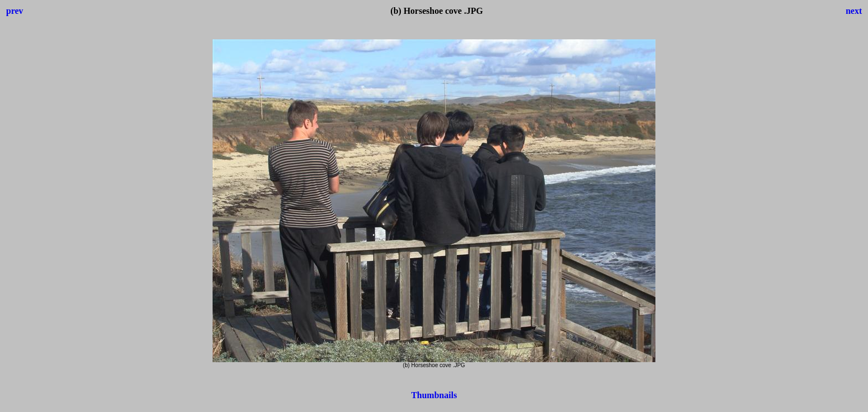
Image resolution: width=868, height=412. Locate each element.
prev (15, 11)
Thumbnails (434, 395)
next (854, 11)
